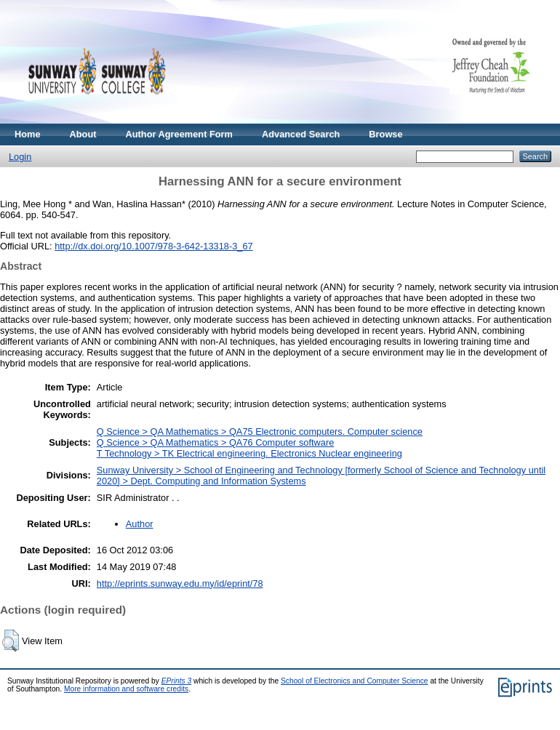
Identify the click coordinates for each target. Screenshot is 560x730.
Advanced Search (301, 134)
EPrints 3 (177, 681)
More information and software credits (126, 689)
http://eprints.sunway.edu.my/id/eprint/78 (180, 583)
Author (140, 524)
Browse (385, 134)
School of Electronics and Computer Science (355, 681)
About (83, 134)
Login (20, 157)
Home (28, 134)
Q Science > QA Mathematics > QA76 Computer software (215, 442)
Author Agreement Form (179, 134)
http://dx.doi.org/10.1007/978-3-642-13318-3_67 (154, 246)
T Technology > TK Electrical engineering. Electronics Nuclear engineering (249, 453)
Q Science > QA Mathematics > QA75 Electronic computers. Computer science (260, 432)
